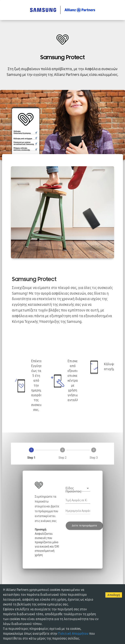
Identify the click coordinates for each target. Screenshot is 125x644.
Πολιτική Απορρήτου (73, 634)
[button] (78, 488)
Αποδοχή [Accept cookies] (114, 595)
